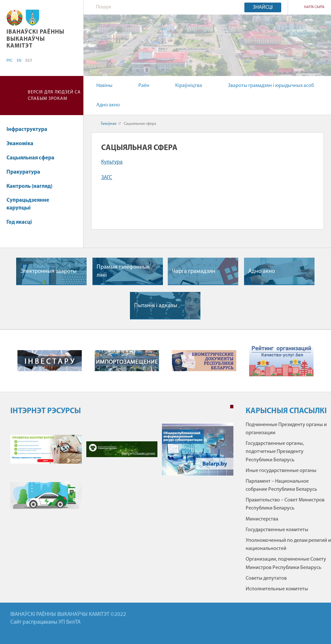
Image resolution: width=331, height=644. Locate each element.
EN (19, 61)
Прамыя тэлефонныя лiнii (123, 271)
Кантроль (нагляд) (29, 186)
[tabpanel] (122, 469)
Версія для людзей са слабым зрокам (54, 96)
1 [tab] (232, 407)
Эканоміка (23, 144)
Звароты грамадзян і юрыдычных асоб (271, 86)
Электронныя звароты (48, 271)
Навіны (104, 86)
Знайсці (263, 7)
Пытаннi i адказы (156, 306)
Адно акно (108, 105)
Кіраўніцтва (189, 86)
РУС (10, 61)
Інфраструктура (30, 129)
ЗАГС (107, 178)
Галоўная (109, 124)
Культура (112, 162)
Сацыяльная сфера (33, 158)
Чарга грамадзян (194, 271)
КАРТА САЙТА (314, 7)
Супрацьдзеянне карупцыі (28, 204)
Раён (144, 86)
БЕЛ (29, 61)
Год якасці (19, 222)
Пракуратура (23, 172)
